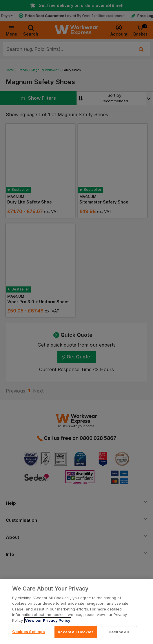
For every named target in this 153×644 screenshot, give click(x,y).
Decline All (119, 632)
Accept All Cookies (76, 632)
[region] (76, 612)
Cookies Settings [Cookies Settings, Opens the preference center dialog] (29, 632)
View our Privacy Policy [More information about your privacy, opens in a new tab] (48, 620)
